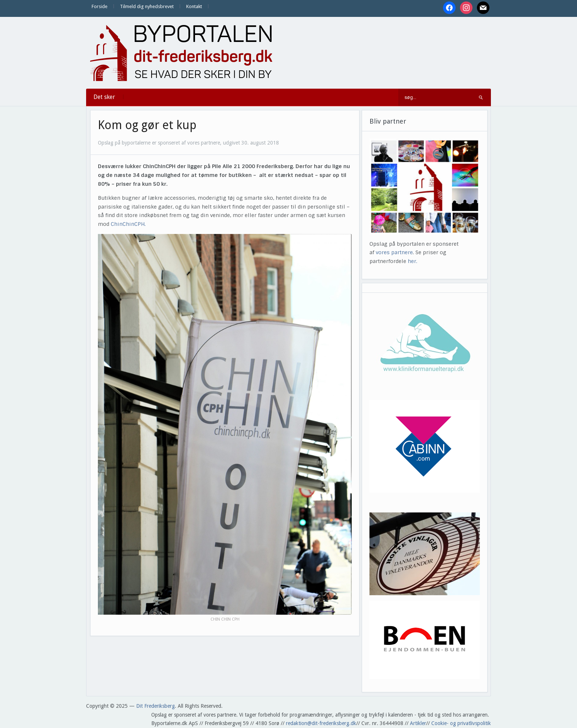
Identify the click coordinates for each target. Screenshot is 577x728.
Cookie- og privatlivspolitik (461, 723)
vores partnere (394, 252)
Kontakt (194, 6)
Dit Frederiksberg (155, 706)
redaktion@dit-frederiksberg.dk (321, 723)
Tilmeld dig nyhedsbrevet (147, 6)
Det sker (104, 97)
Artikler (418, 723)
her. (413, 261)
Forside (100, 6)
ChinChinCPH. (128, 224)
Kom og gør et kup (147, 125)
